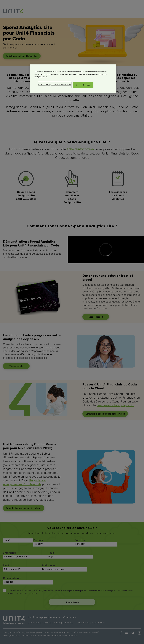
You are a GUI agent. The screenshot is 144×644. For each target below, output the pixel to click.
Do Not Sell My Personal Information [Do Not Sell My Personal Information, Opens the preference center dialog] (55, 85)
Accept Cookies (83, 85)
